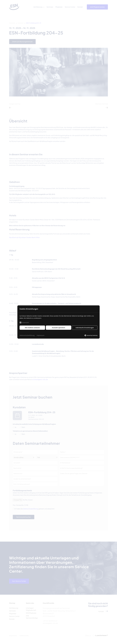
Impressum (40, 335)
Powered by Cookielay (91, 335)
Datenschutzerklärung (27, 335)
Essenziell (24, 323)
